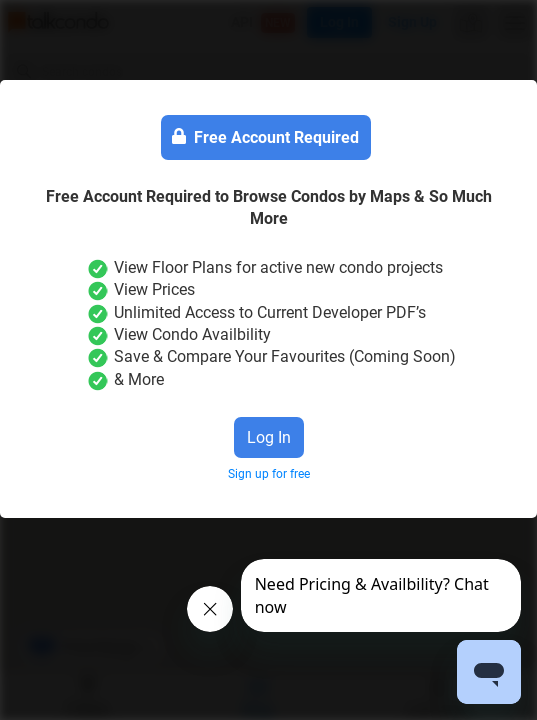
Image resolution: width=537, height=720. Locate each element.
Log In (269, 437)
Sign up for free (269, 474)
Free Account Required (265, 138)
